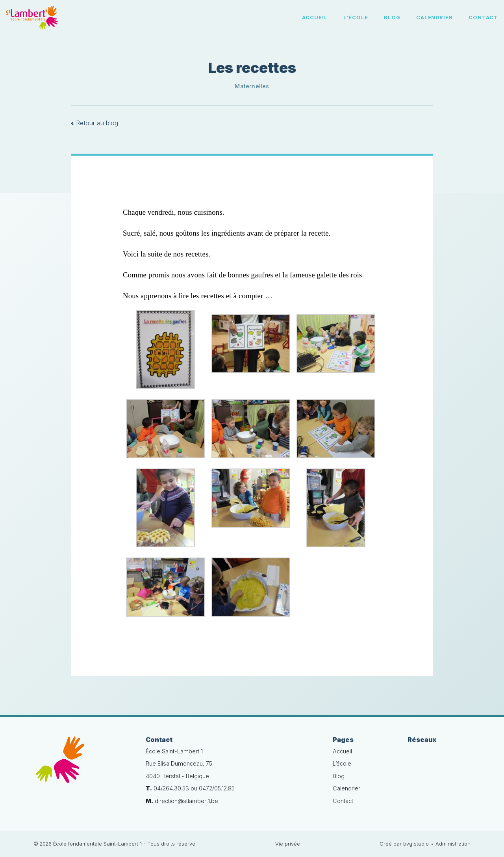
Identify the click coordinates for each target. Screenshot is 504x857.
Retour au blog (94, 123)
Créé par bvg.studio (404, 844)
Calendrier (435, 18)
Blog (392, 18)
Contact (483, 18)
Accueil (315, 18)
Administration (453, 844)
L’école (356, 18)
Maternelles (252, 86)
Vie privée (288, 844)
